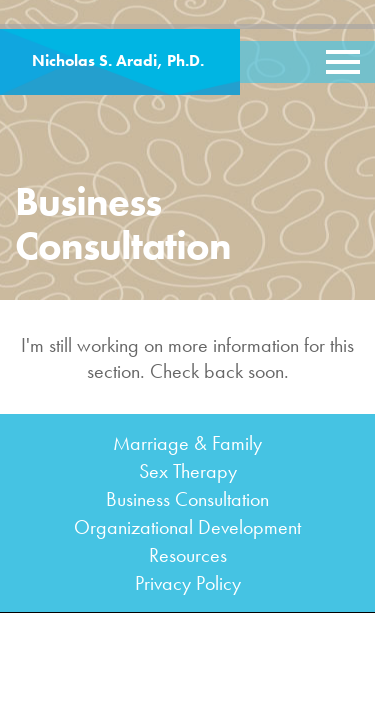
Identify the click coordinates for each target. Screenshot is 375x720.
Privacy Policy (188, 583)
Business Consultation (187, 499)
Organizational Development (187, 527)
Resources (188, 555)
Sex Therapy (188, 471)
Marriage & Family (187, 443)
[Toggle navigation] (343, 62)
